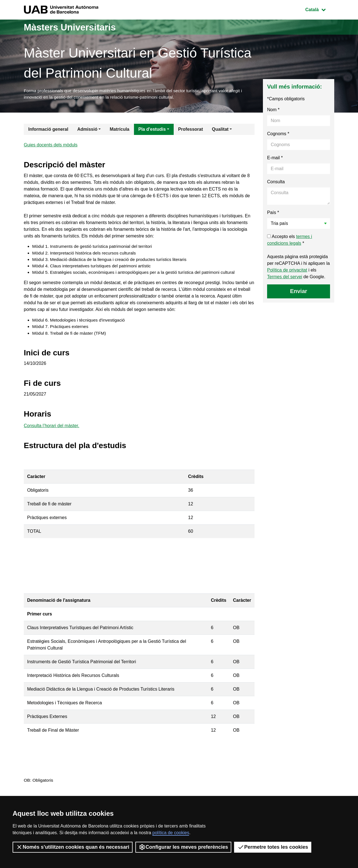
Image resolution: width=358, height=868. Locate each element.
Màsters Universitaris (75, 27)
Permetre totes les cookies (273, 847)
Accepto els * (290, 241)
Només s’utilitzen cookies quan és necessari (73, 847)
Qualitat (220, 130)
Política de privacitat (287, 271)
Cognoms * (278, 135)
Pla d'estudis (152, 130)
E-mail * (275, 159)
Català (320, 9)
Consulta (276, 183)
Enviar (299, 292)
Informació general (48, 130)
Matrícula (119, 130)
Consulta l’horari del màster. (51, 430)
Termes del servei (285, 278)
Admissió (87, 130)
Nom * (273, 110)
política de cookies (171, 833)
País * (273, 213)
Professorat (191, 130)
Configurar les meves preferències (183, 847)
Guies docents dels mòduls (51, 146)
